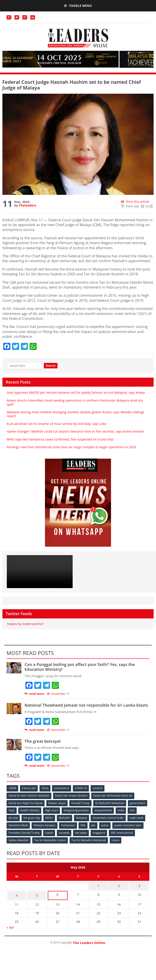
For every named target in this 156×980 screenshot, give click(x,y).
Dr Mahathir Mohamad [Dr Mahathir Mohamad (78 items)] (111, 803)
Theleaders (28, 205)
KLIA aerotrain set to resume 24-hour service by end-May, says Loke (57, 424)
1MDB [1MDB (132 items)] (13, 788)
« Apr (10, 931)
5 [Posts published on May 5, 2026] (37, 900)
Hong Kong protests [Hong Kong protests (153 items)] (99, 810)
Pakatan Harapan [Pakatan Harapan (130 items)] (102, 824)
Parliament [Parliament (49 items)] (126, 824)
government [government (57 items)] (16, 810)
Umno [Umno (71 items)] (53, 846)
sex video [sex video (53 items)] (139, 832)
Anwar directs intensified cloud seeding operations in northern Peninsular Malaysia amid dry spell (75, 402)
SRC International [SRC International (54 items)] (38, 839)
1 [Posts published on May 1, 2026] (99, 891)
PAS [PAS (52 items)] (141, 824)
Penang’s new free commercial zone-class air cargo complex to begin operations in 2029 (71, 447)
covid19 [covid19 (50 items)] (99, 788)
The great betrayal (43, 741)
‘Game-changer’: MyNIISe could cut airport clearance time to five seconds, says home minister (76, 431)
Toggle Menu (78, 6)
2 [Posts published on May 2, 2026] (119, 891)
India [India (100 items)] (12, 817)
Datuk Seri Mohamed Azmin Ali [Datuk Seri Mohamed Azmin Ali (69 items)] (114, 795)
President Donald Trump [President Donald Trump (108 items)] (82, 832)
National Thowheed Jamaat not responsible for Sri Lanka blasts (86, 705)
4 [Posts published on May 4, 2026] (17, 900)
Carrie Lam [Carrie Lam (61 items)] (30, 788)
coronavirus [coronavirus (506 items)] (63, 788)
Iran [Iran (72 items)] (24, 817)
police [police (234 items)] (23, 832)
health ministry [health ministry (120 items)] (52, 810)
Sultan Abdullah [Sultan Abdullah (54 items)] (65, 839)
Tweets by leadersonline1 (25, 624)
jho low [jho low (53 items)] (37, 817)
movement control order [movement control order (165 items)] (24, 824)
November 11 (58, 694)
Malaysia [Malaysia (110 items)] (107, 817)
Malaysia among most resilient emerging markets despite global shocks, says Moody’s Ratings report (76, 414)
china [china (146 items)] (46, 788)
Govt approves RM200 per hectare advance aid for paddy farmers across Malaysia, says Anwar (76, 392)
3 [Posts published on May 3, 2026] (139, 891)
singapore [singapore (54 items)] (15, 839)
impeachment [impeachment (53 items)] (126, 810)
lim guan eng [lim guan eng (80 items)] (56, 817)
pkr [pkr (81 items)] (11, 832)
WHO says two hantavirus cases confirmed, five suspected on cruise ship (60, 439)
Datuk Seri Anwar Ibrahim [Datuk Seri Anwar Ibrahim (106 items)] (72, 795)
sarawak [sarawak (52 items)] (122, 832)
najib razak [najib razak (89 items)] (53, 824)
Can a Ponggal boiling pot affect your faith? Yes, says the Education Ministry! (80, 667)
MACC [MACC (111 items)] (74, 817)
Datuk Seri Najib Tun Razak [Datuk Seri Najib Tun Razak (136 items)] (26, 803)
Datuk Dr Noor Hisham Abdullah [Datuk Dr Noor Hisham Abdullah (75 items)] (29, 795)
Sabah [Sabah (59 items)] (107, 832)
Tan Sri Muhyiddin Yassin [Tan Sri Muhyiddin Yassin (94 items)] (97, 839)
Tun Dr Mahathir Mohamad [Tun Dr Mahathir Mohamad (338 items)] (26, 846)
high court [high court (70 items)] (74, 810)
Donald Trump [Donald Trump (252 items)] (82, 803)
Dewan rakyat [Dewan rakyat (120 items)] (58, 803)
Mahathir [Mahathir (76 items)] (89, 817)
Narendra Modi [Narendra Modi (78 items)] (75, 824)
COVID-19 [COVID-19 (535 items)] (82, 788)
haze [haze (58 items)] (33, 810)
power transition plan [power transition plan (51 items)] (46, 832)
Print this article (135, 202)
